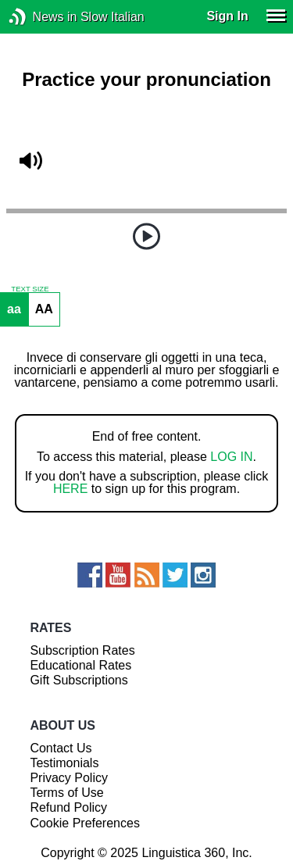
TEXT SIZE (30, 289)
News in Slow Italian (41, 17)
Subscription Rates (82, 650)
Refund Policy (68, 807)
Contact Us (61, 748)
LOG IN (231, 457)
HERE (70, 489)
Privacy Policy (69, 778)
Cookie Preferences (85, 823)
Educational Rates (80, 665)
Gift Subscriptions (79, 680)
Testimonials (64, 763)
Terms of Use (66, 793)
